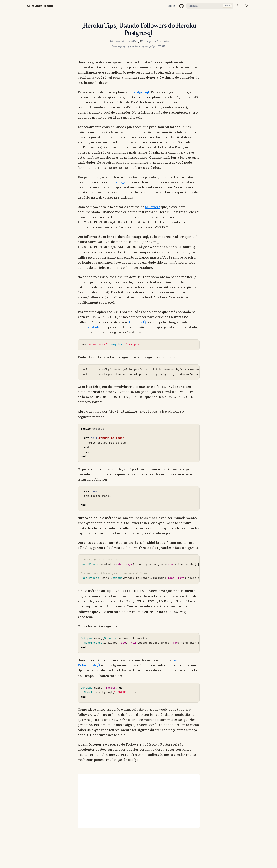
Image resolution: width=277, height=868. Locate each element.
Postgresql (141, 92)
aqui (150, 46)
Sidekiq (115, 182)
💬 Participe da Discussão (153, 41)
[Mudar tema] (247, 6)
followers (153, 207)
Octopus (136, 322)
